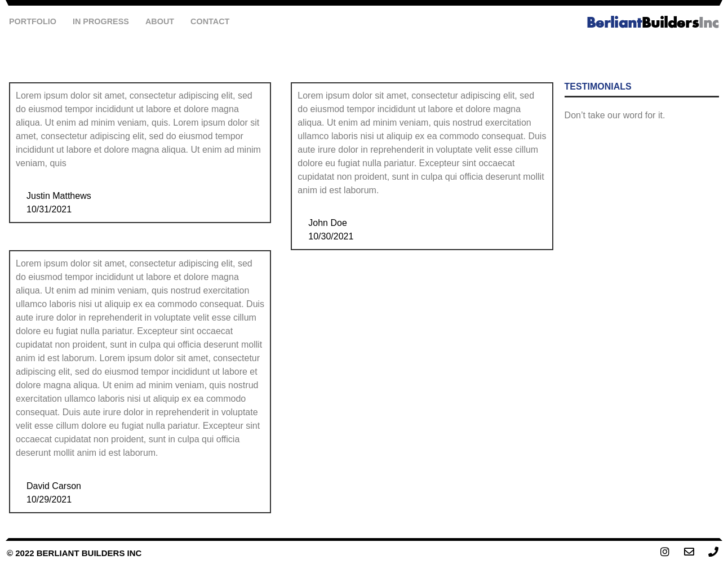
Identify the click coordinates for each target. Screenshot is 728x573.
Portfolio (33, 21)
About (160, 21)
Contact (210, 21)
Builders (653, 24)
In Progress (101, 21)
